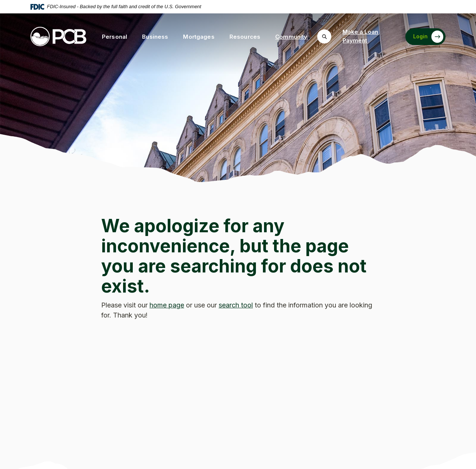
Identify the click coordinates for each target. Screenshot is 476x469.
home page (167, 305)
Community (291, 37)
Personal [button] (115, 37)
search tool (236, 305)
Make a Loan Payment (360, 36)
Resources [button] (245, 37)
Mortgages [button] (199, 37)
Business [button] (155, 37)
